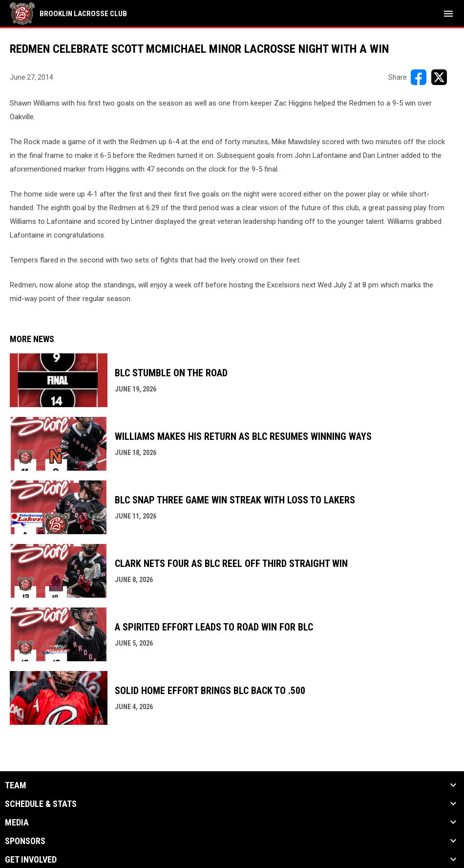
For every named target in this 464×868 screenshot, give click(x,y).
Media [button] (17, 823)
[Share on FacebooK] (419, 77)
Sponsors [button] (25, 841)
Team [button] (16, 785)
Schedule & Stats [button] (41, 804)
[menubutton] (448, 14)
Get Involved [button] (31, 860)
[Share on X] (439, 77)
